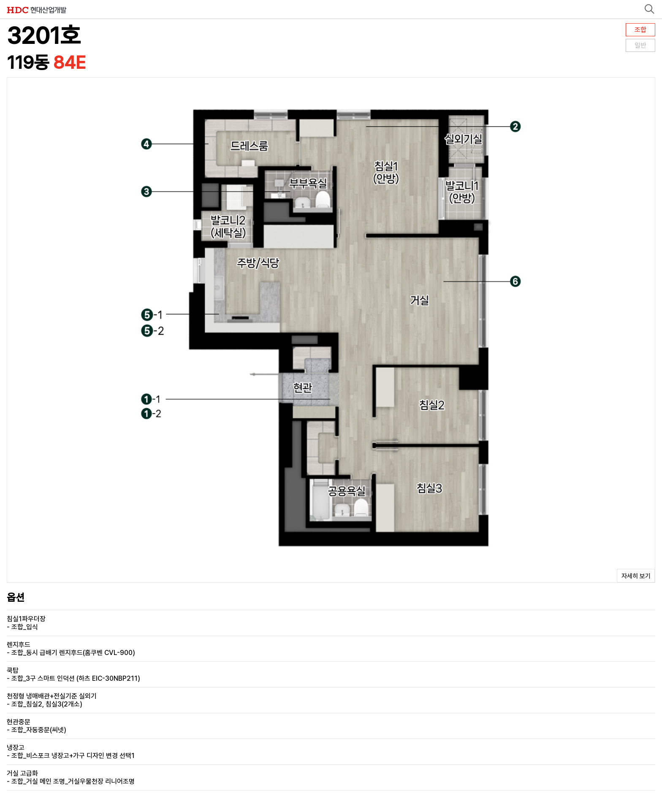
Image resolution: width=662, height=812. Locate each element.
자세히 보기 (636, 576)
